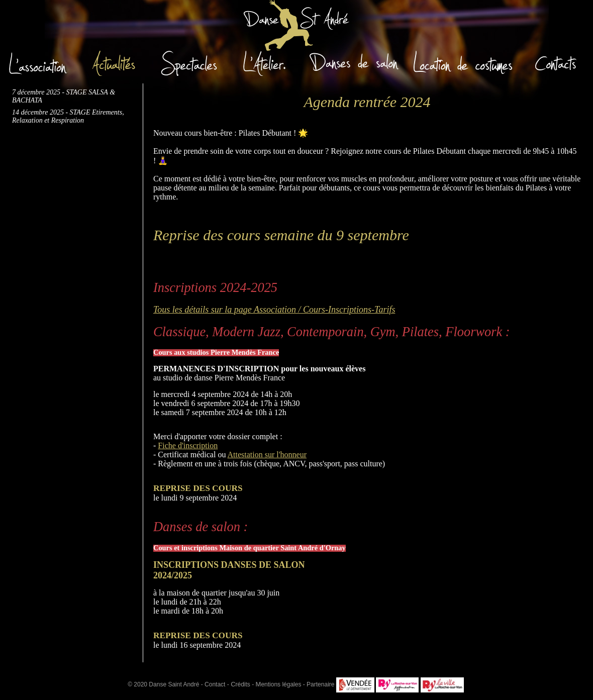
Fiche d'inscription (188, 445)
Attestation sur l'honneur (267, 455)
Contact (215, 684)
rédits (240, 684)
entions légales (279, 684)
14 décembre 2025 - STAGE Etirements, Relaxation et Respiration (68, 116)
